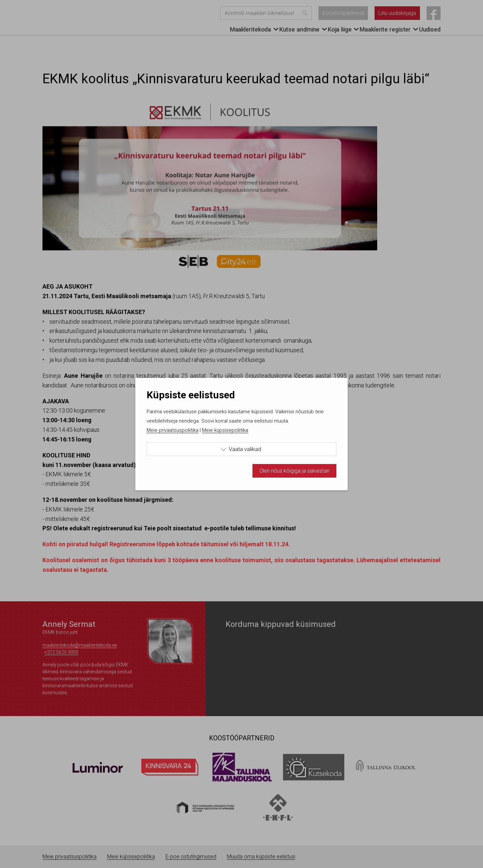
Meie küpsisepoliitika (225, 430)
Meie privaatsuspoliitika (172, 430)
